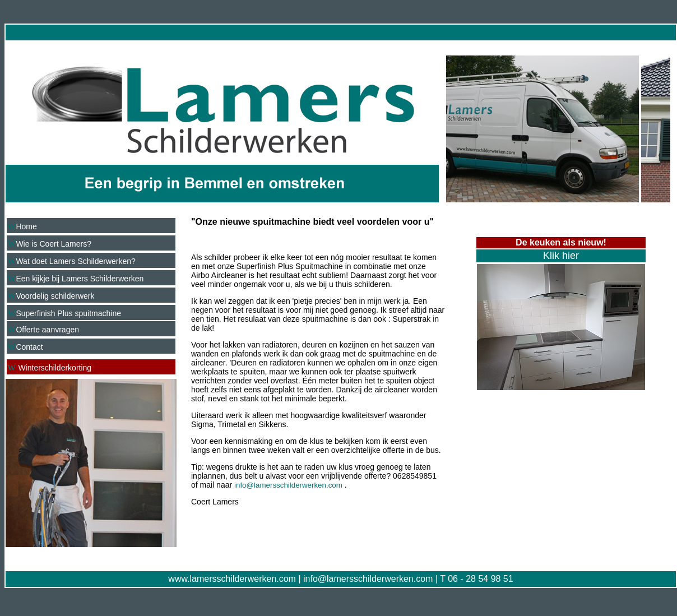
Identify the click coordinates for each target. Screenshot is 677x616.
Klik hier (561, 256)
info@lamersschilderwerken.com (368, 579)
